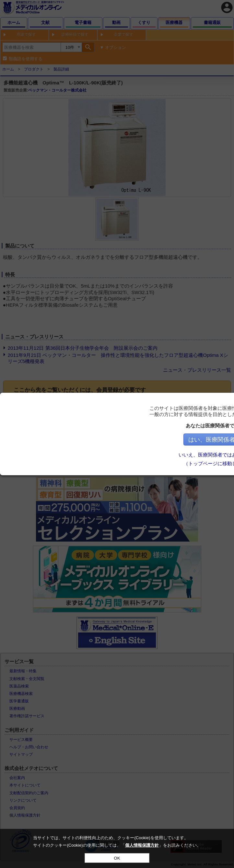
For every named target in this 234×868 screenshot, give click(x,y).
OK (117, 858)
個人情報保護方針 (142, 845)
